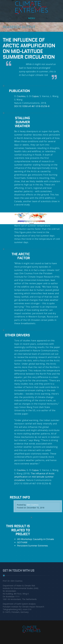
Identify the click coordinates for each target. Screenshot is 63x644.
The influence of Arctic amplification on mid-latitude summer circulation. (34, 477)
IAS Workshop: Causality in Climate (36, 539)
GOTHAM (22, 542)
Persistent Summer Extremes (33, 546)
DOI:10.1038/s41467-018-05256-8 (32, 106)
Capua (35, 96)
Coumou (21, 96)
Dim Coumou (33, 505)
